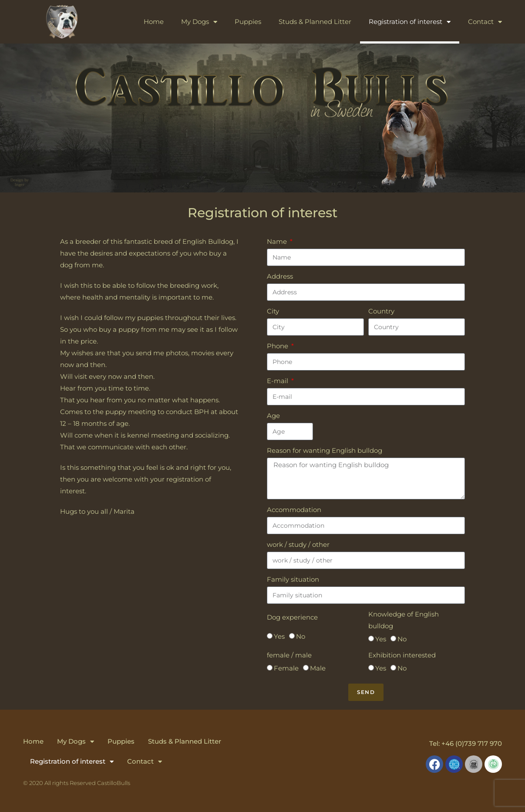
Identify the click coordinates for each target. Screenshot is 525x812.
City (273, 311)
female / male (289, 655)
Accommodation (294, 510)
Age (273, 416)
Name (278, 241)
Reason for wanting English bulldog (325, 450)
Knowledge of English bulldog (404, 620)
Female (286, 668)
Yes (279, 636)
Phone (278, 346)
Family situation (293, 579)
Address (280, 276)
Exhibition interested (402, 655)
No (301, 636)
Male (318, 668)
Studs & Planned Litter (315, 22)
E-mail (278, 381)
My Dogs (199, 22)
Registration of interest (410, 22)
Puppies (248, 22)
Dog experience (292, 617)
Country (381, 311)
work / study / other (298, 544)
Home (154, 22)
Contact (485, 22)
